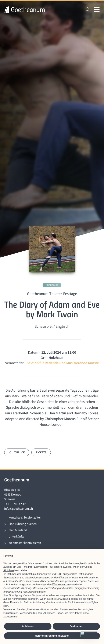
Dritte (81, 574)
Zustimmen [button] (76, 626)
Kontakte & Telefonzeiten (25, 518)
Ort (43, 358)
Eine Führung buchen (23, 524)
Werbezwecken (61, 585)
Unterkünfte (16, 537)
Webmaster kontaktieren (25, 543)
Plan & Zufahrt (18, 530)
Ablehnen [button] (28, 626)
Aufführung (52, 285)
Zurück (17, 452)
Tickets (41, 452)
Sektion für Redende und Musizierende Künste (63, 363)
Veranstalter (15, 363)
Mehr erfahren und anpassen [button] (52, 636)
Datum (33, 352)
